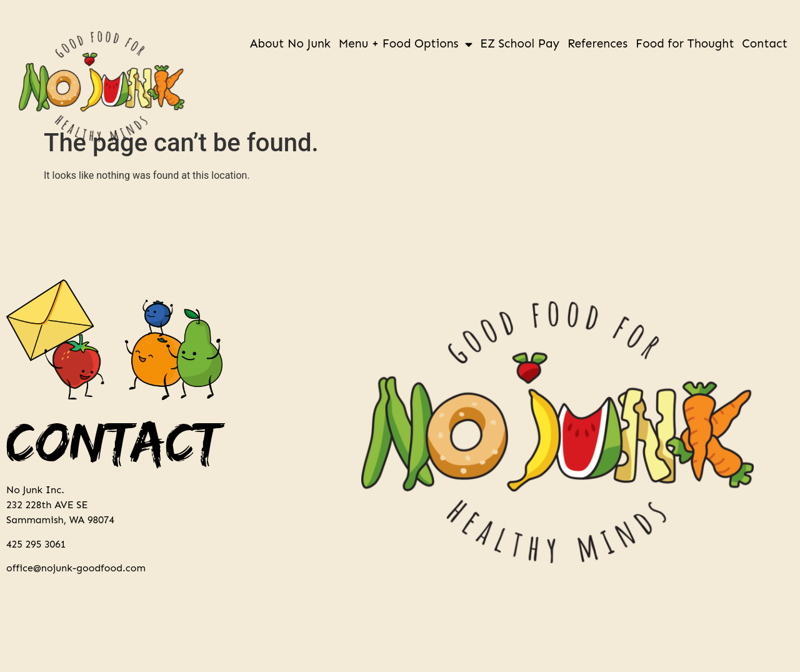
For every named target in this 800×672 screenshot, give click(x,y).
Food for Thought (685, 43)
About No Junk (290, 43)
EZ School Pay (520, 43)
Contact (765, 43)
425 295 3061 (36, 544)
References (597, 43)
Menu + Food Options (406, 44)
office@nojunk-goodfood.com (76, 568)
